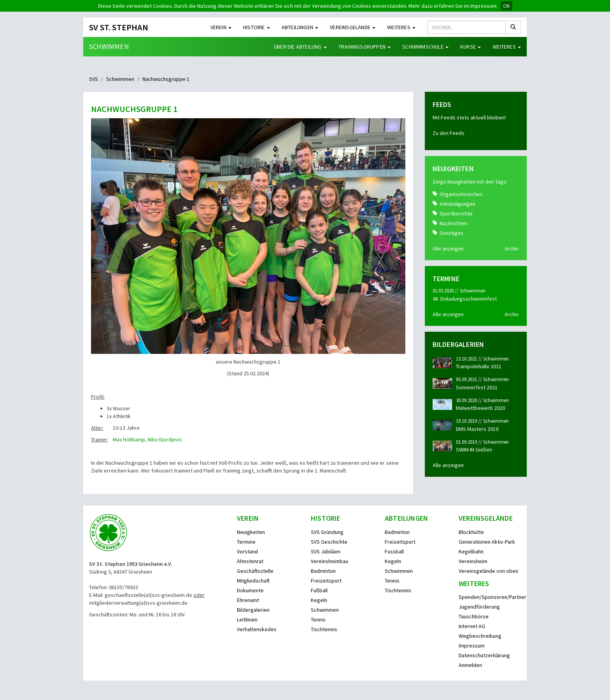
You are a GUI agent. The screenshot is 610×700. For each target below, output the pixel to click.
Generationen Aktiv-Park (487, 542)
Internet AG (472, 626)
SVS (94, 79)
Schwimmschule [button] (425, 47)
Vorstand (247, 551)
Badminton (323, 571)
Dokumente (250, 590)
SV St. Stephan (119, 27)
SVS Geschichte (329, 542)
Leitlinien (247, 619)
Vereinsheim (473, 561)
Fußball (319, 590)
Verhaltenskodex (257, 629)
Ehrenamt (248, 600)
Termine (246, 542)
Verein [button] (221, 27)
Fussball (394, 551)
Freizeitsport (326, 581)
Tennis (318, 619)
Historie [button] (257, 27)
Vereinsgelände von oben (488, 571)
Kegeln (319, 600)
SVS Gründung (327, 532)
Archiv (512, 248)
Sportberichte (456, 213)
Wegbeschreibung (480, 636)
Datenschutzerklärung (484, 655)
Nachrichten (453, 223)
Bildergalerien (253, 610)
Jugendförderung (479, 607)
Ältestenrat (250, 561)
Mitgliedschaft (253, 581)
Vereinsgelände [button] (353, 27)
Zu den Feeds (449, 133)
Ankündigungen (457, 204)
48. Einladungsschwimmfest (465, 299)
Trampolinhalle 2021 (479, 366)
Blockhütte (471, 532)
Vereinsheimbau (330, 561)
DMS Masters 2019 (477, 429)
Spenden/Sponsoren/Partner (493, 597)
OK (507, 6)
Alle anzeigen (448, 248)
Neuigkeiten (251, 532)
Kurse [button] (471, 47)
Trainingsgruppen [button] (365, 47)
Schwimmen (109, 46)
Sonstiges (451, 233)
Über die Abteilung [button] (300, 47)
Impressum (472, 646)
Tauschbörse (474, 616)
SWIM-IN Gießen (474, 450)
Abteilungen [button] (300, 27)
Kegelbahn (471, 551)
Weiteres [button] (401, 27)
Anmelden (470, 665)
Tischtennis (324, 629)
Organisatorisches (461, 194)
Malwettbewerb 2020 (480, 408)
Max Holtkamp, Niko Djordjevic (148, 439)
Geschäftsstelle (255, 571)
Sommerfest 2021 (477, 387)
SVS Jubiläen (326, 551)
